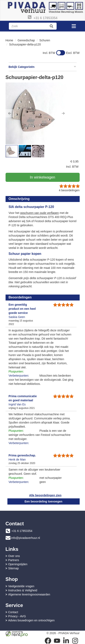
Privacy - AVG (17, 616)
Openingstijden (18, 564)
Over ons (14, 556)
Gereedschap (26, 40)
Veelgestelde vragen (21, 586)
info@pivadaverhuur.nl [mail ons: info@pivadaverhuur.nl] (26, 538)
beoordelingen (69, 190)
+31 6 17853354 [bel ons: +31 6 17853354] (22, 531)
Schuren (45, 40)
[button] (10, 113)
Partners (14, 560)
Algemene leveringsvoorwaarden (29, 594)
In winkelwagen (42, 177)
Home (9, 40)
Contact (13, 612)
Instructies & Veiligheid (23, 590)
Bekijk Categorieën (43, 67)
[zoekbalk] (28, 26)
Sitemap (13, 568)
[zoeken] (51, 26)
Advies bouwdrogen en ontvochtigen (31, 620)
